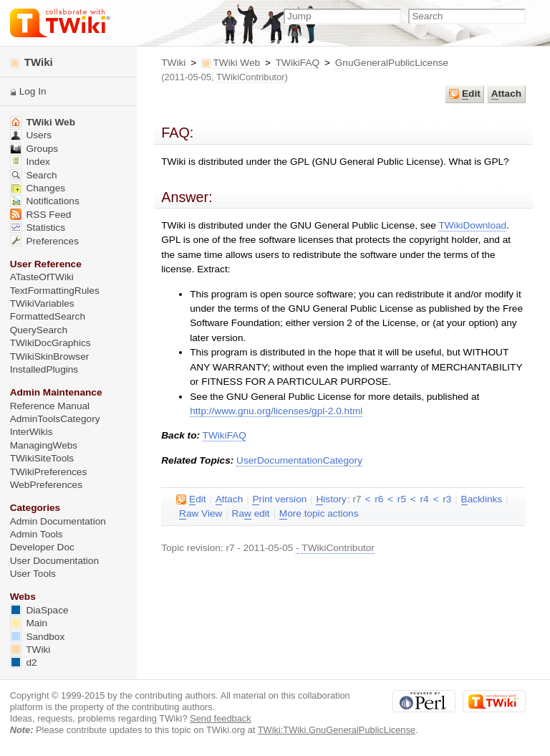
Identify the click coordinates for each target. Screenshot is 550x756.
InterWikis (32, 432)
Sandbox (38, 637)
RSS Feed (41, 215)
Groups (34, 149)
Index (30, 162)
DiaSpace (39, 610)
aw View (201, 514)
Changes (38, 188)
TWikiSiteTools (42, 458)
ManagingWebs (44, 445)
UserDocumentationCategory (299, 460)
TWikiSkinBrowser (50, 357)
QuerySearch (39, 330)
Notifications (45, 201)
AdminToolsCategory (55, 419)
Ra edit (251, 514)
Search (34, 175)
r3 (447, 499)
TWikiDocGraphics (50, 343)
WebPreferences (46, 485)
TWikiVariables (42, 303)
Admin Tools (37, 534)
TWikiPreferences (49, 472)
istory (331, 499)
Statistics (38, 228)
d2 (24, 662)
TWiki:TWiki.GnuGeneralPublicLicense (337, 730)
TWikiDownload (472, 225)
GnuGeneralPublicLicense (392, 63)
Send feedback (221, 718)
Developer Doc (42, 547)
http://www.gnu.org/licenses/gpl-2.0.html (276, 411)
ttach (506, 94)
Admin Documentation (58, 521)
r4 (425, 499)
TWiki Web (236, 63)
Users (31, 135)
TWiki (173, 63)
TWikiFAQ (298, 63)
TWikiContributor (251, 77)
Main (29, 623)
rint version (279, 499)
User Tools (33, 574)
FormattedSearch (48, 316)
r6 (379, 499)
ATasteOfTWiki (42, 277)
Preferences (44, 241)
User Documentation (54, 561)
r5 (402, 499)
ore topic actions (319, 514)
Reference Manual (50, 406)
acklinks (482, 499)
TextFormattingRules (55, 291)
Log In (33, 91)
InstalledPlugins (44, 369)
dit (465, 94)
